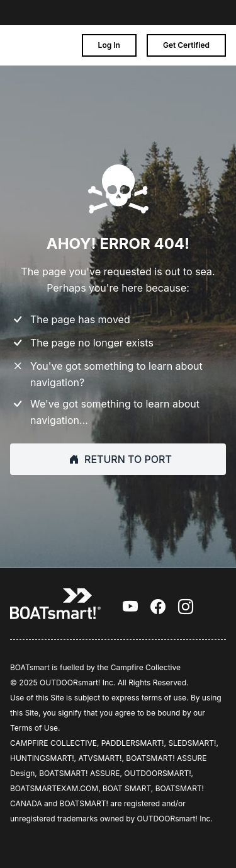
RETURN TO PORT (118, 459)
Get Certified (186, 45)
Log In (109, 45)
